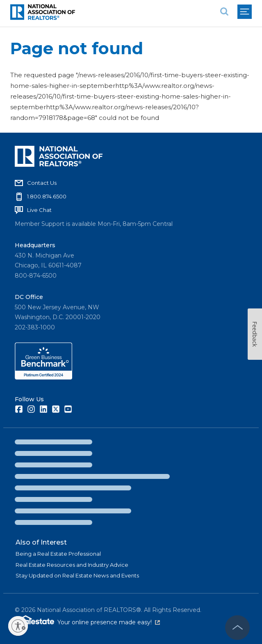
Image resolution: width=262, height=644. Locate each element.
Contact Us (42, 183)
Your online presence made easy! (109, 622)
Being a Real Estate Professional (58, 554)
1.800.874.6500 (47, 196)
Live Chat (39, 210)
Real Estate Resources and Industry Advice (72, 565)
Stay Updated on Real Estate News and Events (77, 575)
